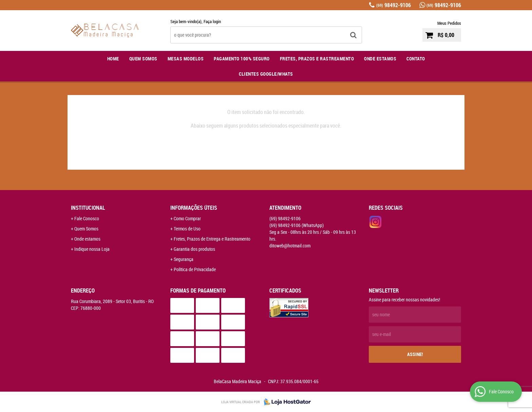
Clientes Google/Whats (266, 74)
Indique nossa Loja (92, 249)
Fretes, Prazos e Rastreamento (317, 59)
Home (113, 59)
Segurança (184, 259)
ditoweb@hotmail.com (290, 246)
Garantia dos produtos (194, 249)
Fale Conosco (87, 218)
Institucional (88, 208)
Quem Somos (143, 59)
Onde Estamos (380, 59)
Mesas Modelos (186, 59)
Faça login (212, 21)
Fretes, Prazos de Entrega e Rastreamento (212, 239)
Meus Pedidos (449, 23)
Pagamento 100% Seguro (242, 59)
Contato (416, 59)
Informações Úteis (194, 208)
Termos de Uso (187, 229)
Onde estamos (87, 239)
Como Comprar (187, 218)
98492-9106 (394, 5)
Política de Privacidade (195, 269)
